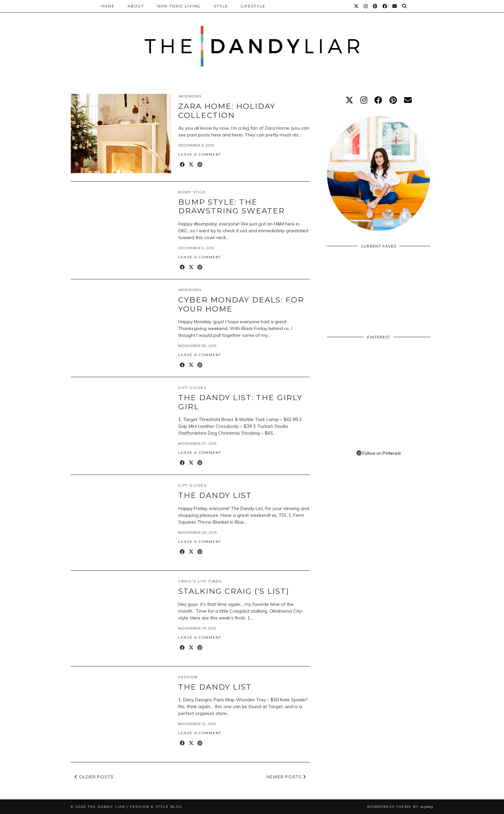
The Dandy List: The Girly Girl (240, 402)
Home (108, 6)
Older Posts (94, 777)
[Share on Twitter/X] (191, 165)
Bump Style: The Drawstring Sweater (232, 207)
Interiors (190, 96)
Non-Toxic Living (179, 6)
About (136, 6)
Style (221, 6)
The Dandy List (215, 495)
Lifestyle (253, 6)
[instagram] (364, 100)
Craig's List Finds (200, 581)
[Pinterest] (375, 6)
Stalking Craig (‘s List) (234, 591)
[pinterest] (393, 100)
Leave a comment (200, 154)
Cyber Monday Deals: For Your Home (241, 304)
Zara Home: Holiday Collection (227, 111)
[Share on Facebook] (183, 165)
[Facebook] (385, 6)
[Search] (405, 6)
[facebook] (378, 100)
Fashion (188, 677)
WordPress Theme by (400, 807)
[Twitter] (357, 6)
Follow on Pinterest (379, 453)
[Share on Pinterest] (200, 165)
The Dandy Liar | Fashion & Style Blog (135, 807)
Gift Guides (192, 388)
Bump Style (192, 192)
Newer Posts (286, 777)
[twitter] (349, 100)
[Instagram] (366, 6)
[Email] (395, 6)
